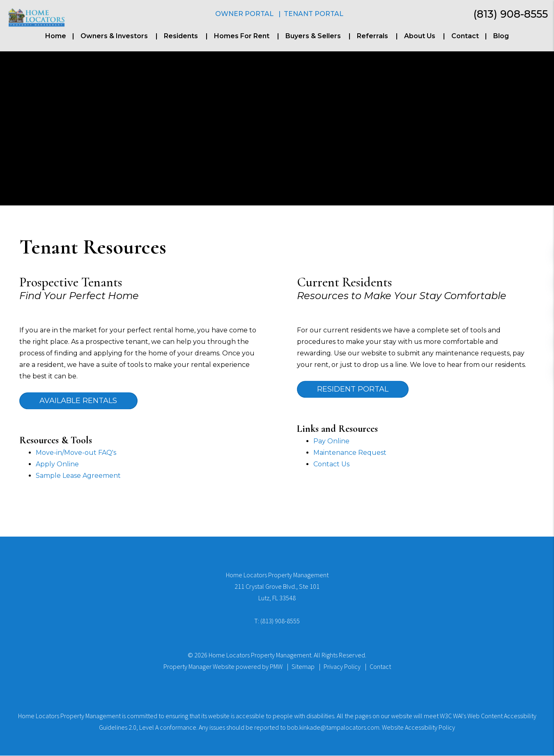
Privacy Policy (342, 667)
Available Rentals (79, 401)
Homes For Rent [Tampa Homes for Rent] (242, 36)
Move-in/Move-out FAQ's (76, 453)
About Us (420, 36)
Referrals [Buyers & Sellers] (372, 36)
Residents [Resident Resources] (181, 36)
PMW (276, 667)
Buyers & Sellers (313, 36)
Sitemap (303, 667)
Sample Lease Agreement (78, 476)
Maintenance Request (350, 453)
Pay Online (331, 441)
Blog (501, 36)
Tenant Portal (314, 14)
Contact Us (331, 464)
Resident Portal (354, 390)
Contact (465, 36)
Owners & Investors (114, 36)
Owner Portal (244, 14)
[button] (541, 251)
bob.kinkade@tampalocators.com (333, 728)
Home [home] (56, 36)
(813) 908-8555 (511, 14)
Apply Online (57, 464)
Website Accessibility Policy (418, 728)
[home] (36, 17)
